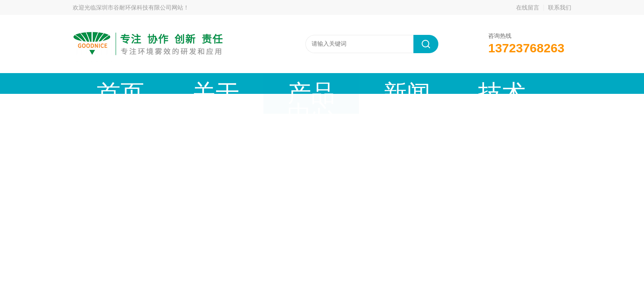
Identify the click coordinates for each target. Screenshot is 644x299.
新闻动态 (266, 83)
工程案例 (377, 83)
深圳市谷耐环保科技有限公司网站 (140, 7)
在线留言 (528, 7)
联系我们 (560, 7)
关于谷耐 (156, 83)
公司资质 (432, 83)
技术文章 (322, 83)
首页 (101, 83)
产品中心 (211, 83)
